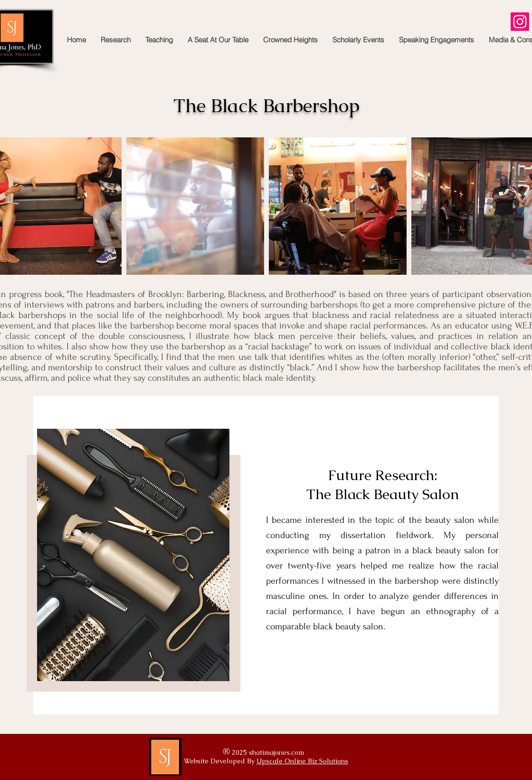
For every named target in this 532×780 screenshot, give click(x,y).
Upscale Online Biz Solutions (302, 761)
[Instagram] (520, 22)
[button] (115, 40)
